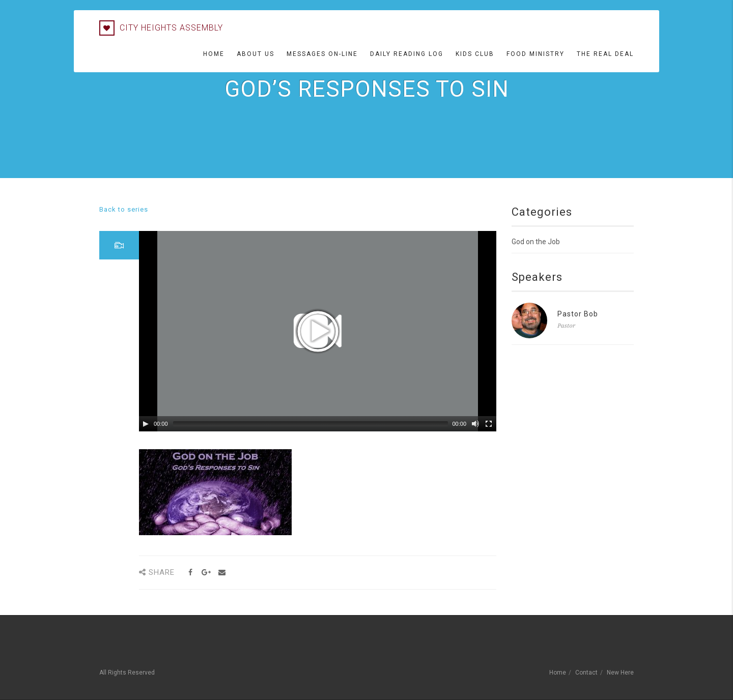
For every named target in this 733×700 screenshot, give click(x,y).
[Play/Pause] (146, 424)
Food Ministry (535, 54)
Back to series (124, 209)
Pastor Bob (578, 314)
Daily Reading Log (407, 54)
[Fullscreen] (489, 424)
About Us (256, 54)
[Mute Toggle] (475, 424)
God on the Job (536, 242)
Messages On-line (322, 54)
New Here (620, 673)
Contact (586, 673)
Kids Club (475, 54)
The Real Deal (605, 54)
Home (214, 54)
